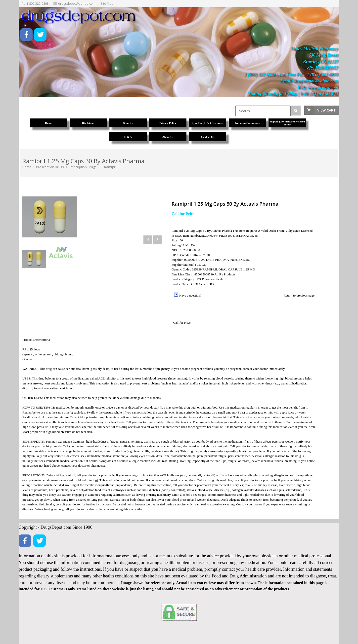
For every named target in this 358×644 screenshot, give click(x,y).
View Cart (327, 110)
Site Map (107, 3)
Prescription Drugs (50, 167)
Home (27, 167)
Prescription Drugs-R (84, 167)
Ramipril (111, 167)
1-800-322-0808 (37, 3)
